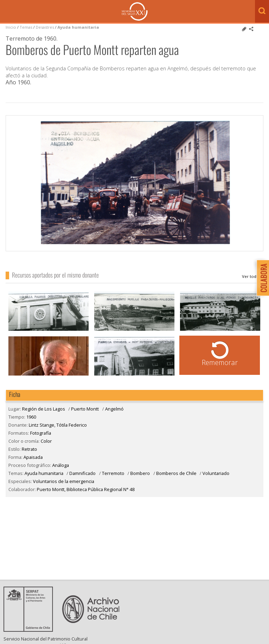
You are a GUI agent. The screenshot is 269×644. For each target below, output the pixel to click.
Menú (7, 12)
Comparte (251, 29)
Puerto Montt (85, 409)
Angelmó (114, 409)
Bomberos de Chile (176, 473)
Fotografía (41, 433)
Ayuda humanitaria (78, 27)
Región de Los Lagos (44, 409)
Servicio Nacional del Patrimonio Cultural (46, 639)
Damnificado (82, 473)
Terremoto (113, 473)
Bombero (140, 473)
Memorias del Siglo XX (135, 11)
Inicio (11, 27)
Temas (26, 27)
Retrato (29, 449)
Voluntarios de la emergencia (64, 481)
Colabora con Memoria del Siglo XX (261, 278)
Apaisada (33, 457)
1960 (31, 417)
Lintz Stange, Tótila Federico (253, 276)
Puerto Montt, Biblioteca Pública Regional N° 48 (86, 489)
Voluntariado (216, 473)
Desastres (45, 27)
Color (46, 441)
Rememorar (220, 362)
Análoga (61, 465)
